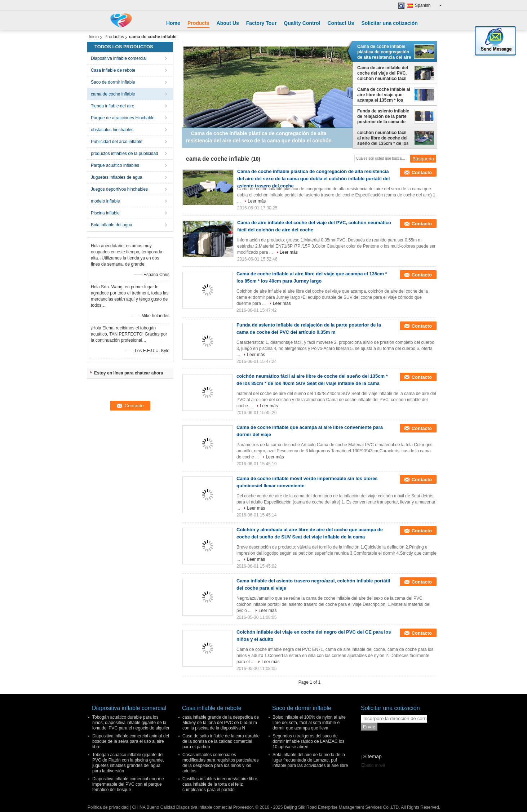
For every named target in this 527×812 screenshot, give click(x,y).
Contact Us (341, 23)
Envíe (369, 727)
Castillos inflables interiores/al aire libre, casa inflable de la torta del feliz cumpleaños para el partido (220, 784)
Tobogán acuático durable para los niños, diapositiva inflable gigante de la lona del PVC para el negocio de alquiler (131, 723)
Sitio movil (373, 766)
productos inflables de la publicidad (125, 154)
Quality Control (302, 23)
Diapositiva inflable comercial (119, 58)
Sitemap (372, 756)
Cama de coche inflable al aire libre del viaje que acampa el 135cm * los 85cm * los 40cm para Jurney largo (384, 95)
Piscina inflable (105, 213)
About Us (228, 23)
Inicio (94, 37)
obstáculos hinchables (112, 130)
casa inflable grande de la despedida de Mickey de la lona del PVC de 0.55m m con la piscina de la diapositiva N (221, 723)
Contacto (422, 172)
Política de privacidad (108, 807)
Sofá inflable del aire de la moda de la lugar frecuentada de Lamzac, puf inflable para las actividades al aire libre (310, 760)
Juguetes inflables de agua (117, 177)
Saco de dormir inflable (113, 82)
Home (173, 23)
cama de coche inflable (113, 94)
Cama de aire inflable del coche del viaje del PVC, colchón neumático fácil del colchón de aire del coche (383, 73)
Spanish (428, 5)
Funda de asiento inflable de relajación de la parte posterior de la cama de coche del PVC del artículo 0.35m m (383, 116)
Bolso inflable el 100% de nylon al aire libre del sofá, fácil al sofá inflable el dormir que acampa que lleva (309, 723)
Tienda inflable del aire (112, 106)
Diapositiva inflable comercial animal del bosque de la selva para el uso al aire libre (131, 741)
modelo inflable (105, 201)
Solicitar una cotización (389, 23)
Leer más (257, 201)
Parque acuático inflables (115, 165)
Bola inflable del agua (112, 225)
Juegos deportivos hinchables (119, 189)
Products (198, 23)
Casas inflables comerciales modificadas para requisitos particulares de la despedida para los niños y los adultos (220, 763)
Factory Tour (262, 23)
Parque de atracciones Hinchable (123, 118)
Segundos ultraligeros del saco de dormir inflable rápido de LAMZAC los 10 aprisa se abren (308, 741)
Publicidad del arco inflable (117, 142)
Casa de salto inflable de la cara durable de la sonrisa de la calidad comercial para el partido (221, 741)
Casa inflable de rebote (113, 70)
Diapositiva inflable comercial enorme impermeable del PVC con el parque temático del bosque (128, 784)
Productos (114, 37)
